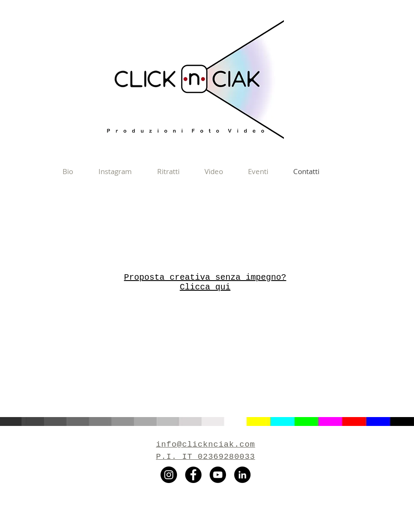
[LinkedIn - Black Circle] (242, 475)
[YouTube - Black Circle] (218, 475)
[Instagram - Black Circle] (169, 475)
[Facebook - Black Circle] (193, 475)
